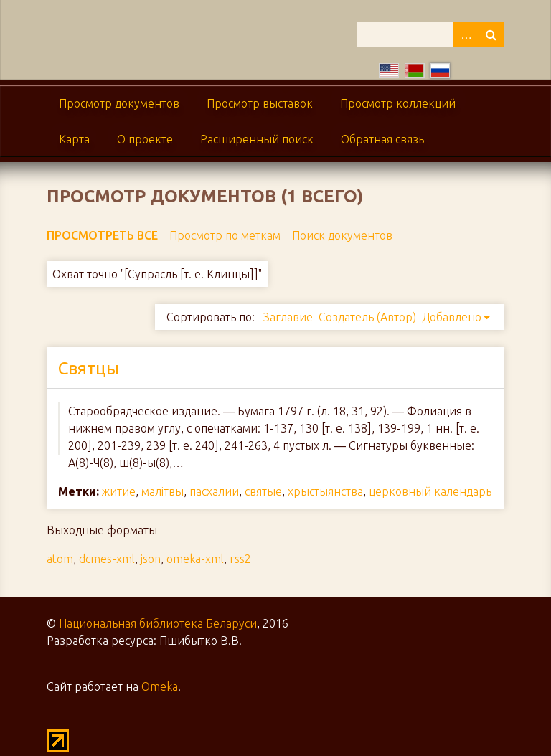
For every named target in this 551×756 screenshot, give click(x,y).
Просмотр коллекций (398, 103)
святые (263, 491)
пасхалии (214, 491)
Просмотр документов (119, 103)
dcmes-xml (107, 559)
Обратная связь (382, 139)
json (151, 559)
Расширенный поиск (257, 139)
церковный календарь (430, 491)
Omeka (160, 686)
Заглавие (288, 317)
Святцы (89, 368)
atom (60, 559)
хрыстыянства (325, 491)
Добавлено (452, 317)
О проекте (145, 139)
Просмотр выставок (260, 103)
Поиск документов (342, 235)
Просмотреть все (102, 235)
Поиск (491, 34)
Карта (74, 139)
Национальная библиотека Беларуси (158, 623)
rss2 (240, 559)
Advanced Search (466, 34)
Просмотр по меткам (225, 235)
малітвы (163, 491)
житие (119, 491)
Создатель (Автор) (367, 317)
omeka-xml (195, 559)
